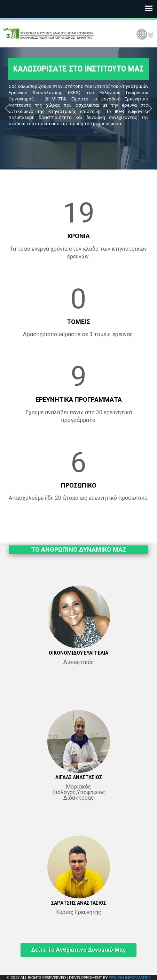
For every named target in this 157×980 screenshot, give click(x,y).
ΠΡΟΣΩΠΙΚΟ (79, 485)
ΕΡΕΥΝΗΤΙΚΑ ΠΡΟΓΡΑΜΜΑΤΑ (79, 399)
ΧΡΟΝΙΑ (78, 236)
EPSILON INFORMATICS (129, 977)
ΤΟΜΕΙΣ (78, 322)
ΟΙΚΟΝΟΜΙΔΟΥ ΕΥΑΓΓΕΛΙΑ (78, 653)
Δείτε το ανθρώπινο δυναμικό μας (78, 950)
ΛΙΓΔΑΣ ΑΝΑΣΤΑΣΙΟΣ (79, 777)
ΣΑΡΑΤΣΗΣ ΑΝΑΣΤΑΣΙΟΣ (79, 903)
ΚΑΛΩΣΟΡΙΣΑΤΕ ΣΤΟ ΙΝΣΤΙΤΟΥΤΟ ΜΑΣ (78, 69)
